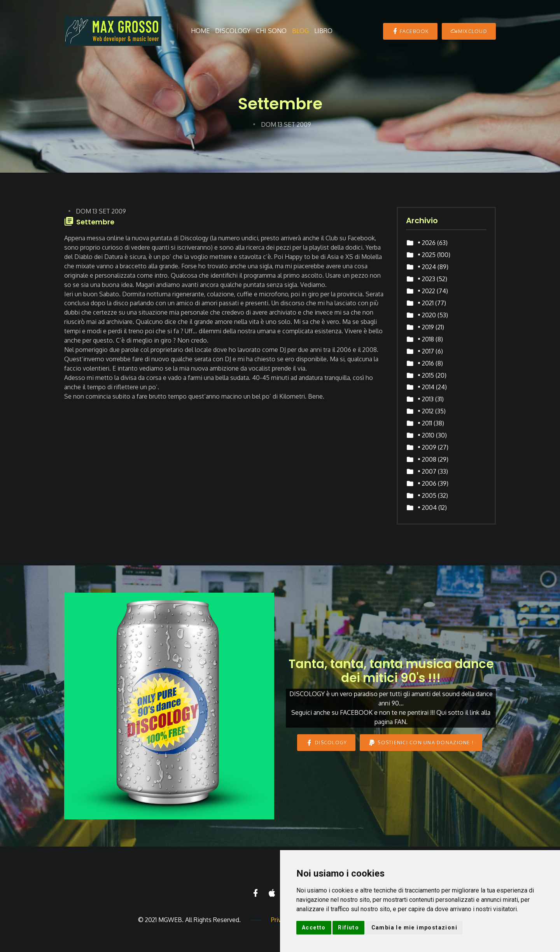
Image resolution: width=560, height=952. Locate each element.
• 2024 (427, 267)
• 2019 (426, 327)
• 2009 (427, 447)
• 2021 (426, 303)
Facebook (410, 31)
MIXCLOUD (469, 31)
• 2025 (427, 255)
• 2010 (426, 435)
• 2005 (427, 495)
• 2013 (426, 399)
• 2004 (427, 507)
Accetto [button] (314, 927)
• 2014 (426, 387)
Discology (233, 31)
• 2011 (425, 423)
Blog (300, 31)
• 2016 (426, 363)
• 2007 (427, 471)
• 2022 (426, 291)
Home (200, 31)
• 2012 (426, 411)
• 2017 (426, 351)
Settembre (95, 222)
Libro (323, 31)
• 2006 (427, 483)
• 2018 (426, 339)
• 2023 (426, 279)
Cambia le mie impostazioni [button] (414, 927)
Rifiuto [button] (348, 927)
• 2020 (427, 315)
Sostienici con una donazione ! (421, 743)
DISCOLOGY (326, 743)
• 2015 (426, 375)
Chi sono (271, 31)
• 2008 (427, 459)
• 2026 (427, 243)
